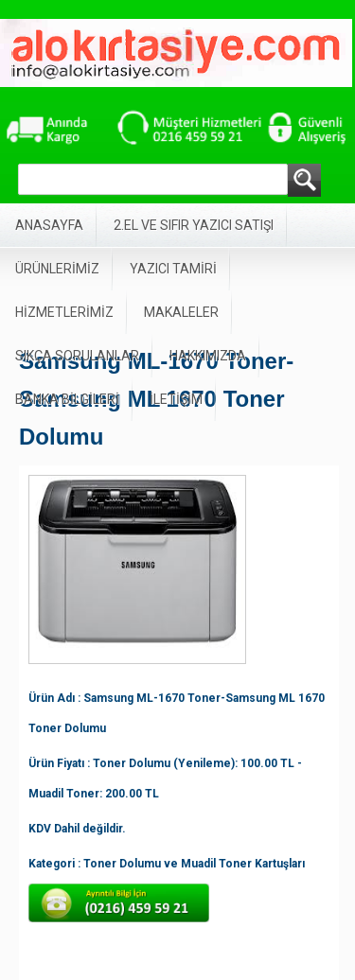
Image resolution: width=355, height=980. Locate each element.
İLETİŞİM (176, 399)
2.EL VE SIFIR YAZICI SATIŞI (194, 225)
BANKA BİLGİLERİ (67, 399)
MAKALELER (181, 312)
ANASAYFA (49, 225)
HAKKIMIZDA (208, 356)
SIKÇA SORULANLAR (77, 356)
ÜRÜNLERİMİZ (57, 269)
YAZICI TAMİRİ (173, 269)
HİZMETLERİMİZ (64, 312)
